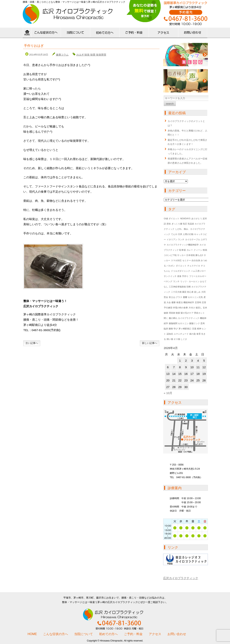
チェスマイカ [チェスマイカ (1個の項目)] (194, 266)
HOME (27, 33)
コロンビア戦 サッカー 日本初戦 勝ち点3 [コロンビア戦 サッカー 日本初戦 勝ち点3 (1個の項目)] (183, 255)
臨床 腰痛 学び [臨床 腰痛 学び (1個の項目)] (171, 329)
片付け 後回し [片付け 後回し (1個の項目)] (195, 308)
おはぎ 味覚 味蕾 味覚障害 (91, 55)
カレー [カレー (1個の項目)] (190, 250)
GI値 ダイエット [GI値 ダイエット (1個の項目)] (172, 218)
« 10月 (168, 393)
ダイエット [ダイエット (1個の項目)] (181, 266)
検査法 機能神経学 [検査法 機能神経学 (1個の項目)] (185, 302)
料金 (134, 33)
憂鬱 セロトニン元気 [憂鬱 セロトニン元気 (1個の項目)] (193, 297)
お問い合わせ (177, 634)
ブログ (186, 55)
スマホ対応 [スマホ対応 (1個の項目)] (176, 260)
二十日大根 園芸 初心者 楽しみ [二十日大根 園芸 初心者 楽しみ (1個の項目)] (186, 292)
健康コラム (62, 55)
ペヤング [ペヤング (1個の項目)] (168, 281)
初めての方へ (105, 33)
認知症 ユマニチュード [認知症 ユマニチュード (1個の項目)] (178, 334)
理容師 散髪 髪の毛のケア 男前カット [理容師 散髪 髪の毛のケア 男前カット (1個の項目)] (187, 313)
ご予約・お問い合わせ (193, 33)
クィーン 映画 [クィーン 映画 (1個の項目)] (200, 250)
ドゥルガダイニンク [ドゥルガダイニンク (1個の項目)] (181, 271)
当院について (75, 33)
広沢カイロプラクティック (181, 578)
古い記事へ (32, 343)
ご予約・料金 (133, 634)
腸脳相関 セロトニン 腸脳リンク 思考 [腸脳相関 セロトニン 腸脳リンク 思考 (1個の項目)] (187, 323)
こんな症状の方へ (46, 33)
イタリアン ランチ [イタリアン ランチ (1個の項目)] (176, 239)
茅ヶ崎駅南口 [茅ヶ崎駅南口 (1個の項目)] (185, 329)
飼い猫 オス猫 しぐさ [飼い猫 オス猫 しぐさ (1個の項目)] (177, 339)
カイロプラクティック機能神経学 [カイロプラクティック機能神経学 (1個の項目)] (183, 245)
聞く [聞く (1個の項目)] (166, 318)
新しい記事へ (150, 343)
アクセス (163, 33)
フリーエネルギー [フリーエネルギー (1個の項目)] (198, 276)
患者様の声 (186, 81)
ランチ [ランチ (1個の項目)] (176, 281)
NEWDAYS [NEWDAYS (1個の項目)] (185, 218)
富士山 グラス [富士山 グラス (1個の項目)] (176, 297)
